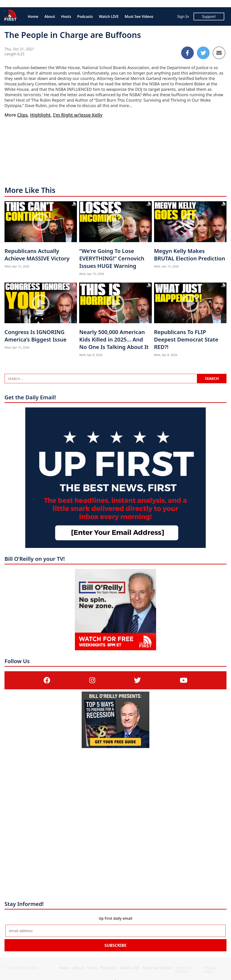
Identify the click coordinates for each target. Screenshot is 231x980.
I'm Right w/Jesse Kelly (78, 115)
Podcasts (85, 16)
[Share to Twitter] (203, 53)
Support (209, 16)
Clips (22, 115)
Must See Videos (139, 16)
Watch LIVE (109, 16)
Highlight (40, 115)
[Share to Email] (219, 53)
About (50, 16)
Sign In (183, 16)
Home (33, 16)
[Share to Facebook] (187, 53)
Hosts (66, 16)
